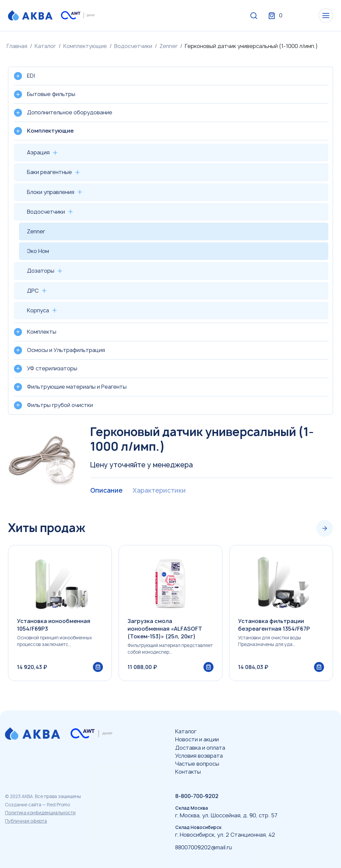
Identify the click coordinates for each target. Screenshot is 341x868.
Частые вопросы (197, 764)
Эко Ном (38, 251)
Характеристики (161, 491)
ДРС (33, 291)
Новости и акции (197, 739)
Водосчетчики (133, 46)
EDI (31, 76)
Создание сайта (23, 805)
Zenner (169, 46)
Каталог (45, 46)
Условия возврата (199, 756)
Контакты (188, 772)
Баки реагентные (49, 172)
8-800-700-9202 (197, 796)
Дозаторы (41, 271)
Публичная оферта (26, 821)
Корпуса (38, 310)
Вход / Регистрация (283, 16)
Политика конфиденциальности (40, 813)
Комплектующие (85, 46)
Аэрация (38, 152)
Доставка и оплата (200, 748)
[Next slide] (325, 528)
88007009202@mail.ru (203, 847)
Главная (17, 46)
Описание (107, 491)
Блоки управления (51, 192)
